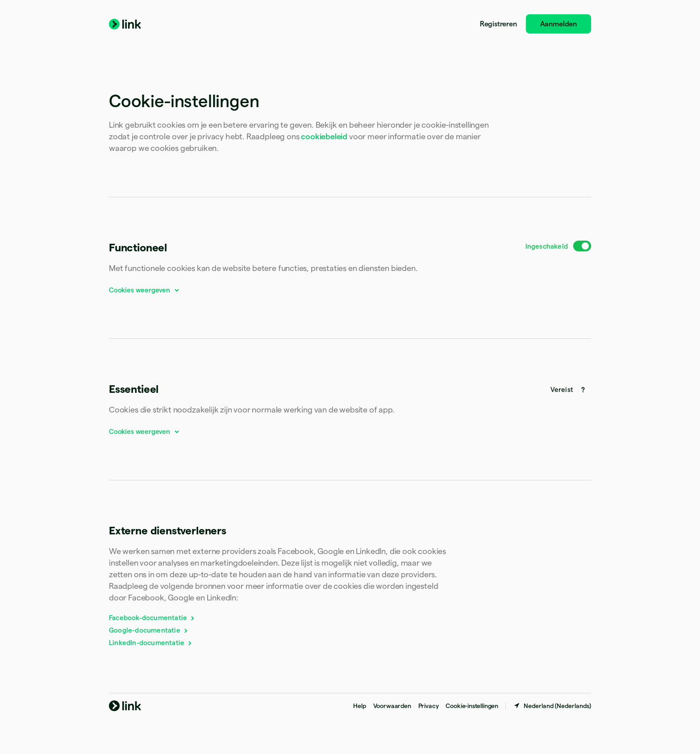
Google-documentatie (149, 630)
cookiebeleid (324, 136)
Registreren (498, 24)
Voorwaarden (392, 706)
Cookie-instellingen (472, 706)
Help (359, 706)
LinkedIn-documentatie (151, 643)
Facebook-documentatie (152, 618)
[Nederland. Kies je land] (552, 706)
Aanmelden (558, 24)
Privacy (429, 706)
